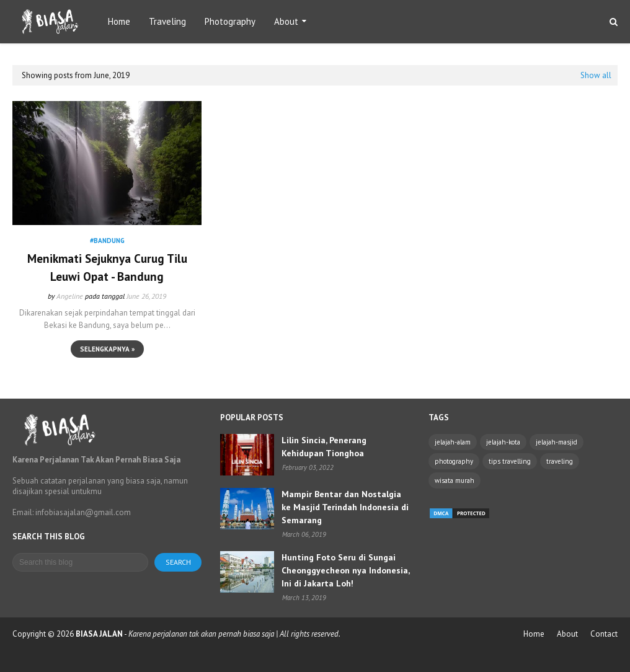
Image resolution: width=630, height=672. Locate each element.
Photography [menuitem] (230, 21)
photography (454, 461)
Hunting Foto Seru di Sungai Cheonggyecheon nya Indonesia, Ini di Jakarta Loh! (345, 570)
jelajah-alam (453, 442)
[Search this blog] (80, 562)
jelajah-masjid (557, 442)
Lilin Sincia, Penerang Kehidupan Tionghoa (324, 447)
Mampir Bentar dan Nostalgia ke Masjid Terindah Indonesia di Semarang (345, 507)
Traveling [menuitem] (167, 21)
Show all (596, 75)
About (567, 634)
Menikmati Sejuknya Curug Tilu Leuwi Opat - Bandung (107, 267)
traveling (560, 461)
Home (534, 634)
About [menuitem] (286, 21)
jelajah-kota (503, 442)
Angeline (70, 296)
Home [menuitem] (119, 21)
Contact (604, 634)
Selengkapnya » (107, 349)
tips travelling (510, 461)
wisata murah (455, 480)
